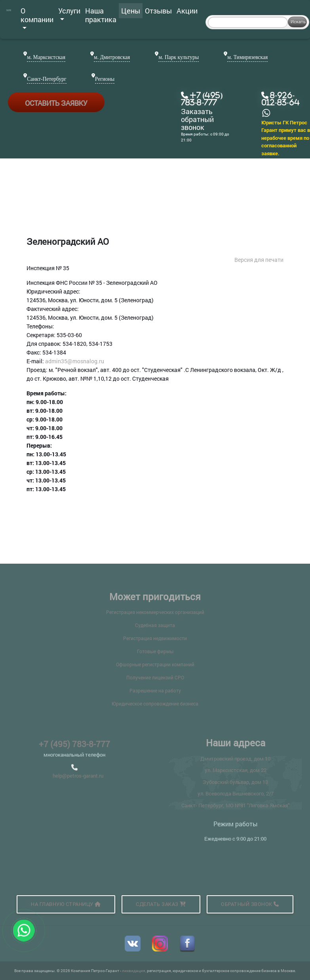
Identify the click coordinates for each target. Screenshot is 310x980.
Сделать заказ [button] (161, 904)
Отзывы (158, 11)
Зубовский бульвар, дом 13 (235, 782)
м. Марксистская (46, 57)
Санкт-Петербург (47, 79)
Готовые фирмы (155, 651)
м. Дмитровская (112, 57)
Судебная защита (155, 625)
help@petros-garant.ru (78, 776)
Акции (187, 11)
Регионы (105, 79)
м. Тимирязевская (247, 57)
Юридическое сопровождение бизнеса (155, 704)
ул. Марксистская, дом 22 (236, 770)
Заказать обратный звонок (197, 119)
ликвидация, (134, 971)
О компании (37, 17)
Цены (131, 11)
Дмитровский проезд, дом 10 (235, 759)
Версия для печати (259, 260)
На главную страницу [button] (66, 904)
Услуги (69, 13)
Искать (298, 22)
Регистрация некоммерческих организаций (155, 612)
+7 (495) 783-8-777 (74, 744)
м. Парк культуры (179, 57)
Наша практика (101, 15)
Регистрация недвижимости (155, 638)
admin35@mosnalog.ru (75, 361)
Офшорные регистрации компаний (155, 664)
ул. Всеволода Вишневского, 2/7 (236, 793)
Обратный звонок (250, 904)
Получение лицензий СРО (155, 677)
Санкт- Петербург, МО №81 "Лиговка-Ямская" (235, 805)
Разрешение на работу (155, 690)
